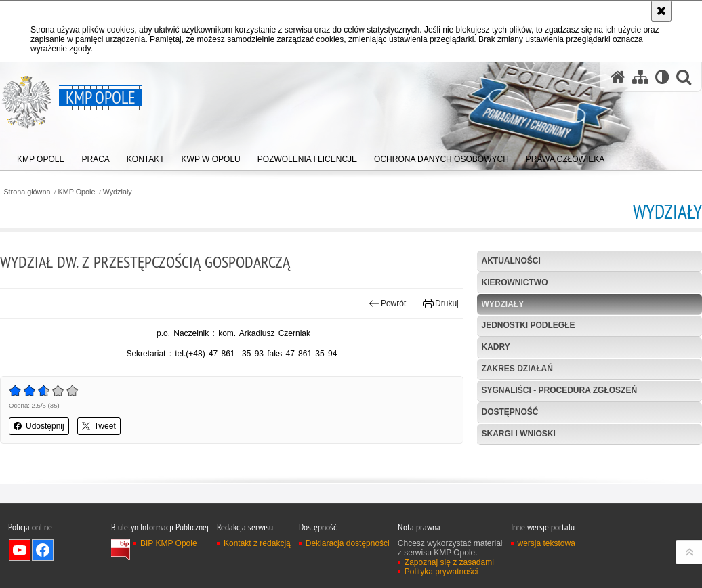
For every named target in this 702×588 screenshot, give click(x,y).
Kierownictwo (514, 282)
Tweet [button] (99, 426)
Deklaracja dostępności (348, 579)
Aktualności (511, 261)
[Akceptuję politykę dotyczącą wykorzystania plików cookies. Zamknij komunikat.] (661, 11)
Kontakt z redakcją (257, 579)
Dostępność (510, 412)
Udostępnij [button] (39, 426)
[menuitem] (41, 156)
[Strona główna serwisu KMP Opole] (618, 77)
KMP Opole (77, 192)
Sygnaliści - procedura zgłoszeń (559, 390)
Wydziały (118, 192)
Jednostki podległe (528, 325)
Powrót (388, 303)
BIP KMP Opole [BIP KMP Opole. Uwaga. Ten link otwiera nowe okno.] (169, 579)
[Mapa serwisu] (640, 77)
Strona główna (27, 192)
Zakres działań (517, 369)
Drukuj (441, 303)
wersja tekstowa (546, 579)
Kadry (495, 347)
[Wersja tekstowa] (662, 77)
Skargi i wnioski (518, 434)
